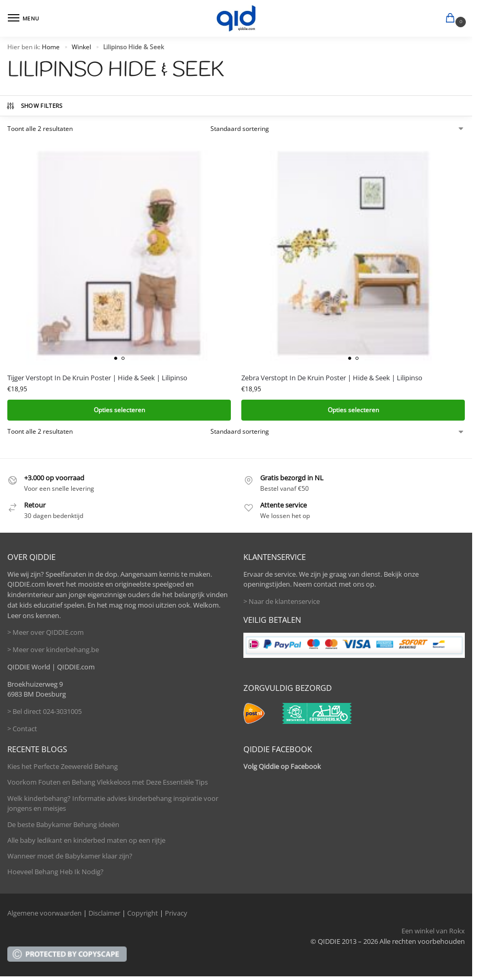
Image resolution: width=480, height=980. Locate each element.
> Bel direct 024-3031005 (44, 711)
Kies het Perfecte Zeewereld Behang (63, 766)
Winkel (81, 47)
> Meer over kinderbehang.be (53, 649)
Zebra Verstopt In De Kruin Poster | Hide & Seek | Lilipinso (332, 378)
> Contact (22, 729)
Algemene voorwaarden (44, 913)
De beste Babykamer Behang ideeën (63, 824)
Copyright (143, 913)
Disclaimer (104, 913)
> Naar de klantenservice (282, 601)
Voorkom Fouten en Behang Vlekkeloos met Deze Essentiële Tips (108, 782)
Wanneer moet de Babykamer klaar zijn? (70, 856)
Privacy (176, 913)
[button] (452, 19)
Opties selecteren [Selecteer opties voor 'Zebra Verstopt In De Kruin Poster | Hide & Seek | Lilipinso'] (353, 410)
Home (51, 47)
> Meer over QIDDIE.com (46, 632)
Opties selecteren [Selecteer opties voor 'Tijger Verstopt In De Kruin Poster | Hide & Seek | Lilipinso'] (119, 410)
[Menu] (24, 18)
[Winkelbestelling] (338, 129)
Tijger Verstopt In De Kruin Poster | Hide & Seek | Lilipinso (97, 378)
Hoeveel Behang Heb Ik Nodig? (55, 872)
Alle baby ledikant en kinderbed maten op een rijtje (86, 840)
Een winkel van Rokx (433, 931)
